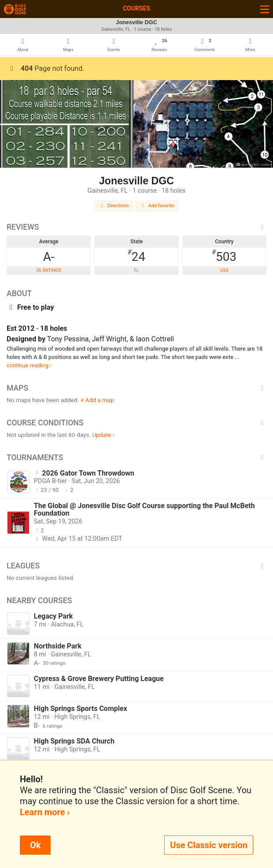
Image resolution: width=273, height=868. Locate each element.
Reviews (136, 227)
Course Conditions (136, 423)
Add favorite (157, 206)
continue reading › (29, 365)
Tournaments (136, 458)
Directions (114, 206)
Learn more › (45, 812)
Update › (103, 435)
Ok (35, 845)
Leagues (136, 566)
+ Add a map (97, 400)
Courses (136, 8)
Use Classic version (209, 845)
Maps (136, 388)
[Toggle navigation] (265, 9)
